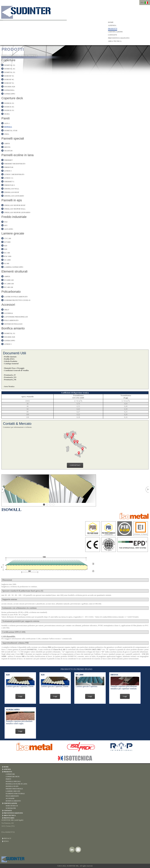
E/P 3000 (7, 242)
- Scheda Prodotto (10, 361)
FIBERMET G (9, 182)
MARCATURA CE (12, 806)
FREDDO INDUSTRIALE (14, 789)
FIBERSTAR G (9, 185)
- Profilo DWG (9, 359)
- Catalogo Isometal (11, 364)
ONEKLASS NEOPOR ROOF (15, 205)
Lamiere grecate (13, 233)
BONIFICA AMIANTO (13, 801)
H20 (6, 246)
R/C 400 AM (9, 287)
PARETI (24, 56)
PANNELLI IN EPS (12, 786)
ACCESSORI (10, 798)
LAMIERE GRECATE (13, 791)
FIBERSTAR (9, 167)
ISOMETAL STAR (11, 131)
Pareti (5, 118)
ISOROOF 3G (9, 76)
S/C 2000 (7, 260)
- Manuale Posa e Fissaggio (14, 368)
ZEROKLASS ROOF (12, 192)
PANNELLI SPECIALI (13, 781)
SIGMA (7, 114)
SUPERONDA (9, 90)
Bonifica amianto (13, 328)
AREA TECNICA (115, 41)
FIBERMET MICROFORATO (15, 164)
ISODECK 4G (9, 107)
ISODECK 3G (9, 103)
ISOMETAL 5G (10, 72)
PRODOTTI (113, 29)
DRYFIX (7, 147)
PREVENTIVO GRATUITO (119, 38)
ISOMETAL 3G (10, 65)
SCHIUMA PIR (11, 808)
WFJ (6, 225)
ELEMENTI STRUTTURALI (15, 794)
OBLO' (7, 310)
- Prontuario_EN (10, 377)
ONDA (7, 134)
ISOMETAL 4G (10, 69)
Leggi (20, 696)
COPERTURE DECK (13, 776)
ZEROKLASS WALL (12, 189)
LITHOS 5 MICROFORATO (14, 174)
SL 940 (7, 264)
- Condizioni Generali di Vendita (16, 370)
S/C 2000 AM (9, 284)
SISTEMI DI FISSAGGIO (13, 324)
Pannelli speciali (13, 138)
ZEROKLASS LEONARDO (14, 196)
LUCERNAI (8, 313)
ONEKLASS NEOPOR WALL (15, 209)
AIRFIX (7, 144)
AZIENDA (112, 25)
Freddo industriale (14, 217)
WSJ (6, 222)
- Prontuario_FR (10, 380)
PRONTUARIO (9, 818)
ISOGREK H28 (10, 87)
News (6, 841)
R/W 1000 (8, 256)
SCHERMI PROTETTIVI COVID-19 (17, 300)
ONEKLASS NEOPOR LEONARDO (17, 212)
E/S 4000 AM (9, 280)
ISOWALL (33, 56)
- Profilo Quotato (10, 357)
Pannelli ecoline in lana (17, 155)
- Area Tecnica (9, 386)
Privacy (7, 838)
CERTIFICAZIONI (115, 32)
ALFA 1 (7, 123)
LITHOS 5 (8, 171)
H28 (6, 249)
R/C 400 (7, 253)
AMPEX (7, 277)
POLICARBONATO (11, 320)
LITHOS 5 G (9, 178)
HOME (111, 22)
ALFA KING (9, 229)
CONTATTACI (75, 465)
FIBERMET (8, 160)
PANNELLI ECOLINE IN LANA (16, 784)
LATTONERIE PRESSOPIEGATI (16, 317)
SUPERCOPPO (10, 94)
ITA (142, 3)
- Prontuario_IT (9, 375)
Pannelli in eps (12, 200)
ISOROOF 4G (9, 79)
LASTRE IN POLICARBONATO (16, 297)
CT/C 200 (8, 238)
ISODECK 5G (9, 110)
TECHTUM (8, 151)
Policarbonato (11, 292)
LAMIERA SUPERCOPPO (14, 267)
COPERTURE (10, 774)
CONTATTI (112, 35)
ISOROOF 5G (9, 83)
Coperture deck (12, 98)
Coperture (8, 60)
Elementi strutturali (14, 271)
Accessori (8, 305)
